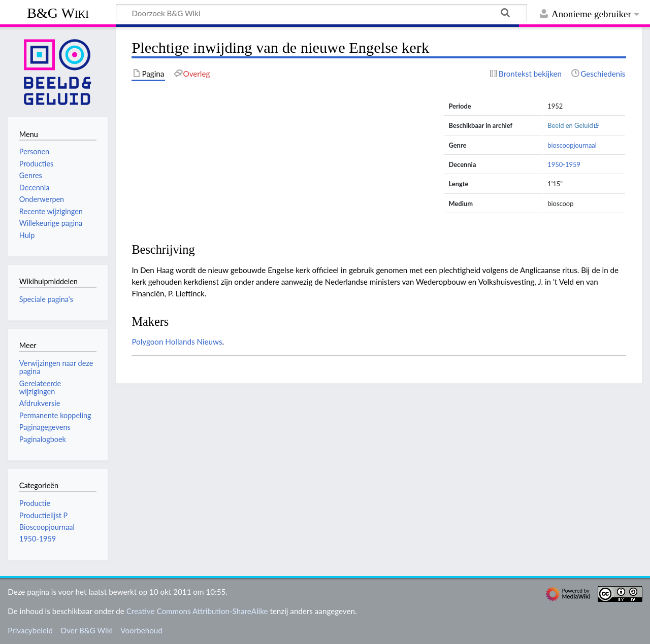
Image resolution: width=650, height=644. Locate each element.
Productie (35, 503)
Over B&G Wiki (87, 630)
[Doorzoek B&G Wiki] (321, 13)
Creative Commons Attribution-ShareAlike (197, 611)
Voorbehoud (141, 630)
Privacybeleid (30, 630)
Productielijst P (43, 515)
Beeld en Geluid (570, 125)
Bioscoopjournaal (47, 527)
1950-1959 (564, 164)
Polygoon (147, 342)
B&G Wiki (58, 13)
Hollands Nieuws (193, 342)
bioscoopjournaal (572, 145)
